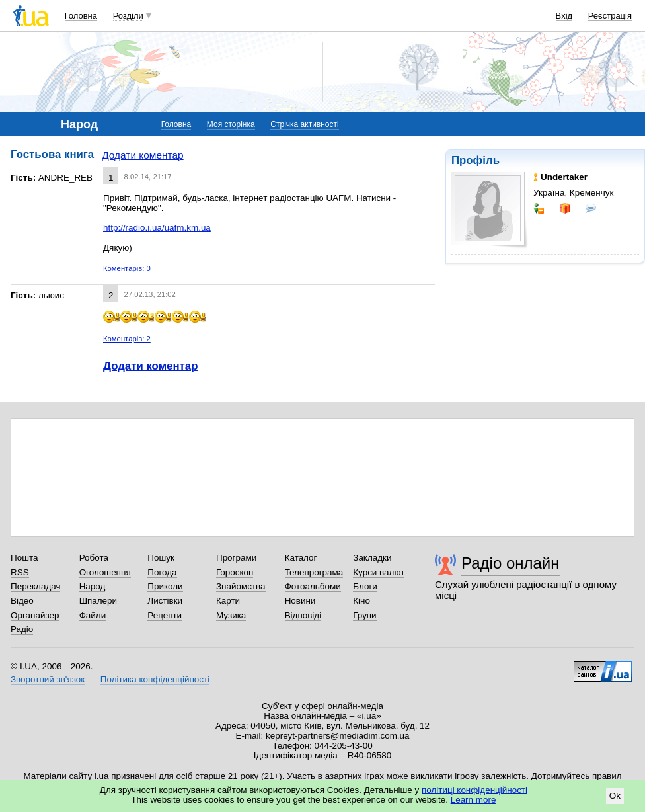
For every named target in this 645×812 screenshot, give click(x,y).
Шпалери (98, 601)
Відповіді (303, 615)
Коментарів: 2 (127, 339)
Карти (228, 601)
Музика (231, 615)
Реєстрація (610, 16)
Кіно (361, 601)
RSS (20, 572)
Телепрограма (314, 572)
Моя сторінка (231, 124)
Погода (162, 572)
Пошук (161, 558)
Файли (93, 615)
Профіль (475, 160)
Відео (22, 601)
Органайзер (35, 615)
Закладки (372, 558)
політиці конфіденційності (474, 790)
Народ (93, 586)
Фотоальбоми (313, 586)
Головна (81, 16)
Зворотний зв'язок (48, 679)
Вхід (564, 16)
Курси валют (379, 572)
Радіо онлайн (511, 563)
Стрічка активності (304, 124)
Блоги (365, 586)
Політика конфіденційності (155, 679)
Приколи (165, 586)
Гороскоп (235, 572)
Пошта (24, 558)
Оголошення (105, 572)
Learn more (474, 800)
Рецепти (165, 615)
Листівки (165, 601)
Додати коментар (142, 155)
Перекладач (35, 586)
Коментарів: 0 (127, 268)
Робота (94, 558)
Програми (236, 558)
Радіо (22, 629)
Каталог (301, 558)
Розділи (128, 16)
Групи (364, 615)
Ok (615, 796)
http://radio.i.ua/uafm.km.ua (157, 228)
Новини (300, 601)
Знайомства (241, 586)
